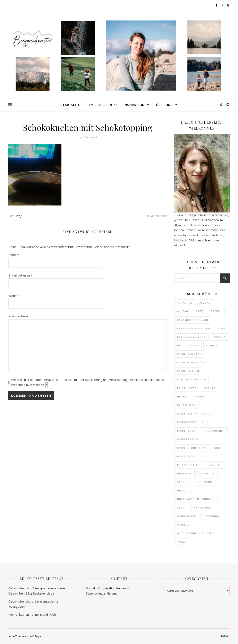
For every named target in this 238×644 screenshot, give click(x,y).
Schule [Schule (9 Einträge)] (183, 482)
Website (14, 296)
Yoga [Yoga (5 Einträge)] (181, 542)
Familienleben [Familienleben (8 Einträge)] (188, 371)
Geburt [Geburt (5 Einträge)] (210, 388)
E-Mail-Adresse (20, 275)
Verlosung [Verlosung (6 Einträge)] (203, 508)
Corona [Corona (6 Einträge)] (219, 337)
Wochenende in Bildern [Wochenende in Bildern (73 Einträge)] (196, 533)
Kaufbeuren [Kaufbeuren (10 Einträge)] (186, 405)
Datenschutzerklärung (101, 593)
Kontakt (91, 588)
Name (14, 255)
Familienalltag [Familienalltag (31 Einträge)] (189, 354)
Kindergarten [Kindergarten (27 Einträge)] (188, 439)
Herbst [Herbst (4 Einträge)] (201, 397)
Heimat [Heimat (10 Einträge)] (183, 397)
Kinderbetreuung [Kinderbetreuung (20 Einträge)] (191, 422)
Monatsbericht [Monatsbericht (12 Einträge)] (190, 465)
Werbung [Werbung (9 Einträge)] (212, 516)
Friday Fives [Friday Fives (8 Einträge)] (187, 388)
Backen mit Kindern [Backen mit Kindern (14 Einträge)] (193, 320)
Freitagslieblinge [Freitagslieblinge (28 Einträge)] (191, 379)
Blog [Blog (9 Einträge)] (222, 328)
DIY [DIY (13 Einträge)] (180, 345)
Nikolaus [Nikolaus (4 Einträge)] (184, 474)
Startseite (70, 105)
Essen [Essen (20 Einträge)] (194, 345)
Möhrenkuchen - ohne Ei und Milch (32, 614)
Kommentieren (19, 316)
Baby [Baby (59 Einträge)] (199, 311)
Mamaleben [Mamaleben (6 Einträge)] (186, 456)
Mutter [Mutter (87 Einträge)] (216, 465)
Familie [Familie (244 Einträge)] (212, 345)
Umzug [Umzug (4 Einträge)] (182, 491)
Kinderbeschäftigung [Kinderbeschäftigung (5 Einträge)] (194, 414)
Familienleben (99, 105)
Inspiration (134, 105)
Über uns (164, 105)
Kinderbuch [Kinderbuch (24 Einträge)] (186, 431)
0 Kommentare (157, 216)
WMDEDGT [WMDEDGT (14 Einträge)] (185, 525)
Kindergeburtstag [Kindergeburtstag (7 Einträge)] (192, 448)
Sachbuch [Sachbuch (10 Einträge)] (207, 474)
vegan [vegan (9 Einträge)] (182, 508)
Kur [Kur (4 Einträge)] (217, 448)
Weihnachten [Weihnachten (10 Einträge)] (188, 516)
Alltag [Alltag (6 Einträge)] (183, 311)
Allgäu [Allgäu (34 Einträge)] (205, 303)
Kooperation (107, 588)
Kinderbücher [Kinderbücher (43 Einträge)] (214, 431)
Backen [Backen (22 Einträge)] (216, 311)
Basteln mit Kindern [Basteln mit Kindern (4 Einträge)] (194, 328)
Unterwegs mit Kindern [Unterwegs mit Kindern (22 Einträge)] (196, 499)
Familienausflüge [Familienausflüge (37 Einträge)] (191, 362)
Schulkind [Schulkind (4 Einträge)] (204, 482)
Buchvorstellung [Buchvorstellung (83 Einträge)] (192, 337)
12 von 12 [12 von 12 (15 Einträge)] (185, 303)
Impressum (124, 588)
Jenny (18, 216)
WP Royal (36, 636)
